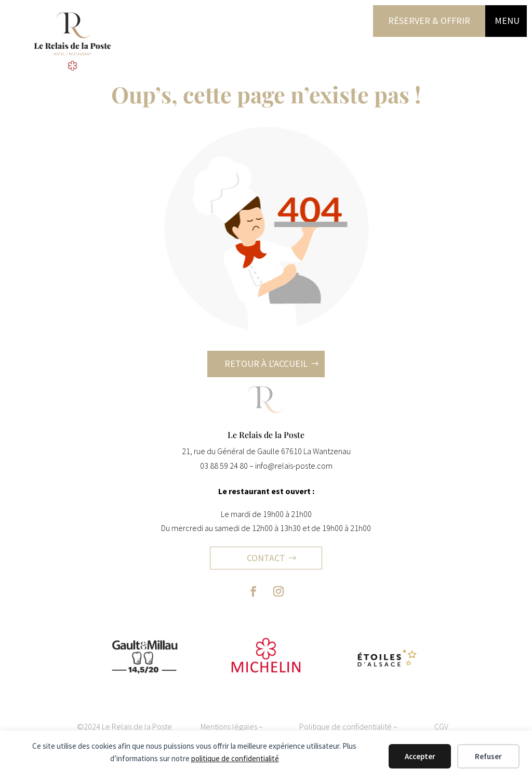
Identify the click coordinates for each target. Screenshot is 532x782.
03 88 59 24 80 (224, 466)
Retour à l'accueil (266, 363)
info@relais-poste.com (294, 466)
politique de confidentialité (235, 758)
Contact (266, 558)
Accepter (420, 756)
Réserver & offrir (429, 21)
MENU (507, 21)
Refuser (488, 756)
